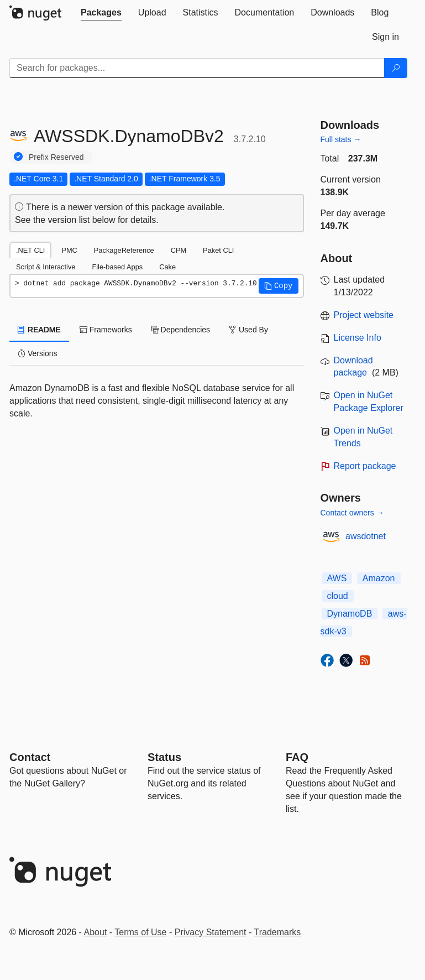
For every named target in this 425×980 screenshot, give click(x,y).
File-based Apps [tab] (117, 267)
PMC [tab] (69, 250)
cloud (338, 596)
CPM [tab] (179, 250)
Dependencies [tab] (180, 330)
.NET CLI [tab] (30, 250)
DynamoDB (350, 614)
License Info (358, 338)
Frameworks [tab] (106, 330)
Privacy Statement (211, 932)
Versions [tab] (38, 353)
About (96, 932)
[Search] (396, 68)
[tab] (101, 13)
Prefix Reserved (56, 157)
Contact (30, 757)
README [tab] (39, 330)
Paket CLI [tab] (218, 250)
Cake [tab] (167, 267)
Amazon (379, 578)
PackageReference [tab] (124, 250)
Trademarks (278, 932)
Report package (365, 466)
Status (164, 757)
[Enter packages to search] (197, 68)
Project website (364, 315)
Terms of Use (140, 932)
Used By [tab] (248, 330)
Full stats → (341, 139)
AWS (337, 578)
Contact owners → (352, 513)
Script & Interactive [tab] (46, 267)
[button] (279, 286)
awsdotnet (366, 536)
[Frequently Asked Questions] (297, 757)
